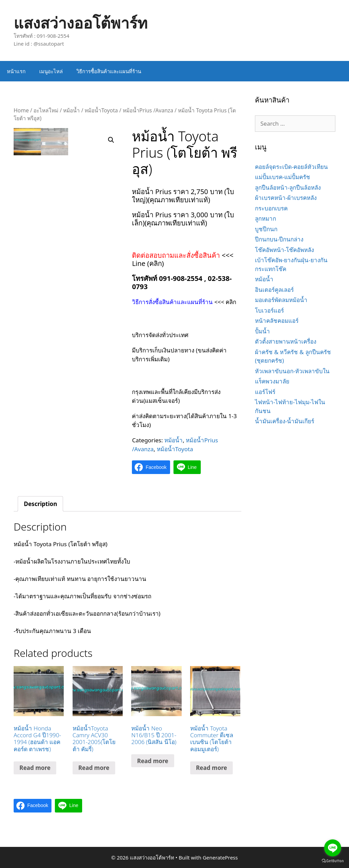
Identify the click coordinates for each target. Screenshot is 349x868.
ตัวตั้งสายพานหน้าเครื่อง (286, 341)
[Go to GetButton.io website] (333, 861)
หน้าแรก (16, 71)
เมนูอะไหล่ (51, 71)
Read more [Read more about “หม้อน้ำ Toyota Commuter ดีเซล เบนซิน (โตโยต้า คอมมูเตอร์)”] (211, 768)
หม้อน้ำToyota (101, 110)
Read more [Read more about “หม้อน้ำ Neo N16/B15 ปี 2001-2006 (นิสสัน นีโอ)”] (153, 761)
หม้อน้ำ (71, 110)
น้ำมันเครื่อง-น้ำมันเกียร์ (285, 421)
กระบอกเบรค (271, 208)
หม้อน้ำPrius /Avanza (148, 110)
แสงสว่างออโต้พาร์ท (81, 23)
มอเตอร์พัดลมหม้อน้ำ (281, 300)
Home (21, 110)
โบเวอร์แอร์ (269, 310)
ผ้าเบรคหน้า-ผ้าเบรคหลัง (286, 198)
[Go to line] (333, 848)
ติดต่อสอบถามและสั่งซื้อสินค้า (177, 255)
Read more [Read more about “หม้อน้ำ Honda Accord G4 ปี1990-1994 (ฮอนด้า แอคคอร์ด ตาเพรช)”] (35, 768)
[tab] (40, 504)
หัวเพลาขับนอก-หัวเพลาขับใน (292, 371)
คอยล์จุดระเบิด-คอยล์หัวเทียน (291, 167)
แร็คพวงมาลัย (272, 381)
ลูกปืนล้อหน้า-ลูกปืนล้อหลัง (288, 187)
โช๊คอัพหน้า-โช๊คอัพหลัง (284, 250)
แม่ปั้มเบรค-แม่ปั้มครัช (283, 177)
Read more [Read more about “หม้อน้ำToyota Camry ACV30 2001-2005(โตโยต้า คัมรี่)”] (94, 768)
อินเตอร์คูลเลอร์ (274, 290)
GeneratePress (220, 857)
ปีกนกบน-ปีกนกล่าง (279, 239)
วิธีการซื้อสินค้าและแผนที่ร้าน (109, 71)
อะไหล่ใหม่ (46, 110)
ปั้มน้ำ (262, 331)
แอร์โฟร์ (265, 392)
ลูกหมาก (265, 218)
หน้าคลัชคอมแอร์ (277, 321)
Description (40, 504)
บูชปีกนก (266, 229)
